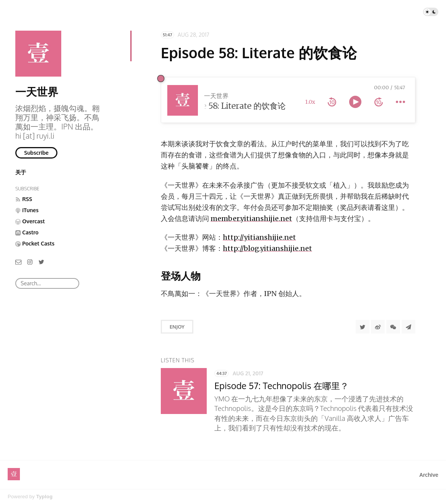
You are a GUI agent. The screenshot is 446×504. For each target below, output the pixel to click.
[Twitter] (41, 261)
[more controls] (400, 102)
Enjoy (177, 327)
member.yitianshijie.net (251, 218)
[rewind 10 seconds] (332, 102)
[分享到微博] (378, 327)
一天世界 (37, 92)
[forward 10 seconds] (379, 102)
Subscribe (36, 153)
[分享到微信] (393, 327)
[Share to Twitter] (363, 327)
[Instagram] (30, 261)
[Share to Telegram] (408, 327)
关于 (21, 172)
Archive (429, 475)
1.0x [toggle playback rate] (310, 102)
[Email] (18, 261)
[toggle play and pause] (355, 102)
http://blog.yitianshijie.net (267, 248)
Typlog (44, 497)
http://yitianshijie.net (259, 237)
